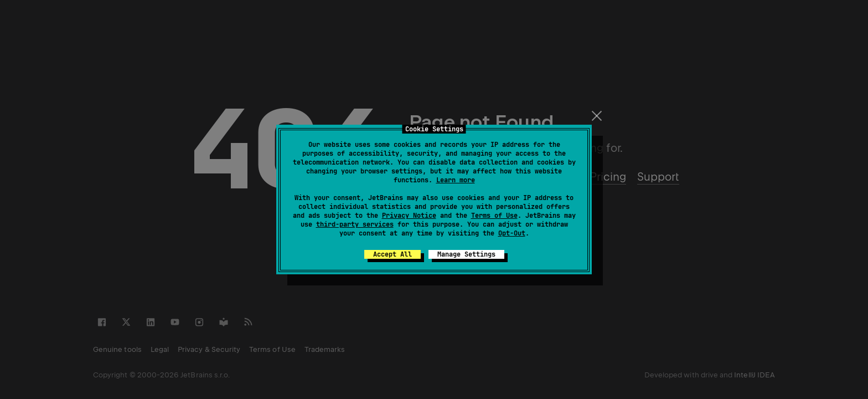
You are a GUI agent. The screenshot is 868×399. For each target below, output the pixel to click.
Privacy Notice (409, 216)
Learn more (456, 180)
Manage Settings (466, 254)
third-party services (355, 224)
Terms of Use (494, 216)
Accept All (392, 254)
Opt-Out (512, 233)
